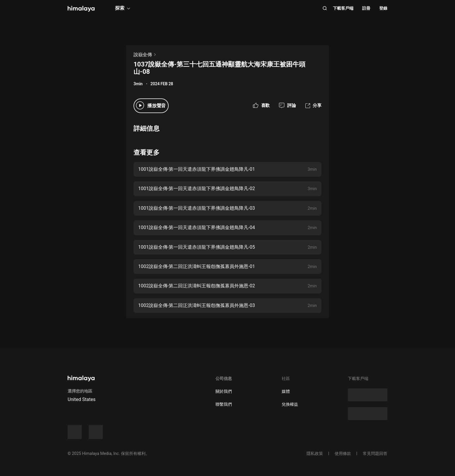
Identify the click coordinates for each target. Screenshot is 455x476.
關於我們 (224, 391)
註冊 (366, 8)
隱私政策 (315, 453)
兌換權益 (290, 404)
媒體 (286, 391)
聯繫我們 (224, 404)
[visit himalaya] (81, 9)
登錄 (383, 8)
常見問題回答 (375, 453)
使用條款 (343, 453)
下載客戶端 (343, 8)
